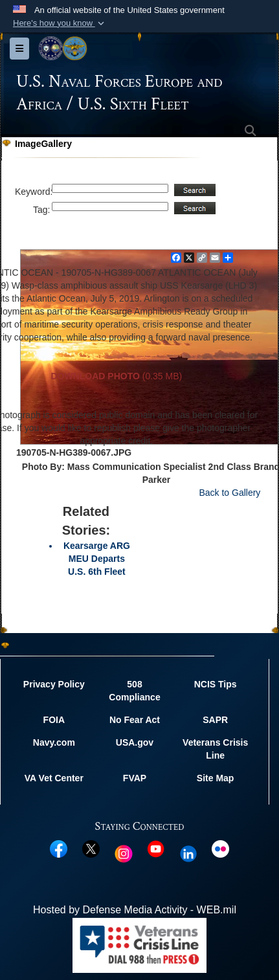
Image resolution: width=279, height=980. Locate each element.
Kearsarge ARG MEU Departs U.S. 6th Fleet (97, 559)
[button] (60, 23)
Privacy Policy (54, 684)
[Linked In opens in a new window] (188, 853)
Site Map (216, 778)
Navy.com (54, 742)
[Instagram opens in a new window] (124, 853)
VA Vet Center (54, 778)
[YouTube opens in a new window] (156, 848)
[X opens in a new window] (91, 848)
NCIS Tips (216, 684)
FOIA (54, 720)
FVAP (135, 778)
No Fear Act (135, 720)
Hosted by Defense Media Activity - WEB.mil (135, 910)
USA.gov (135, 742)
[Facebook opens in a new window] (59, 848)
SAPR (215, 720)
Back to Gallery (229, 493)
